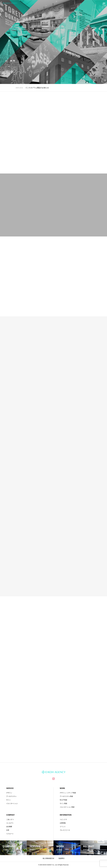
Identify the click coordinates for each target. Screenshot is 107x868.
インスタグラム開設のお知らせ (37, 88)
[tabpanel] (53, 42)
